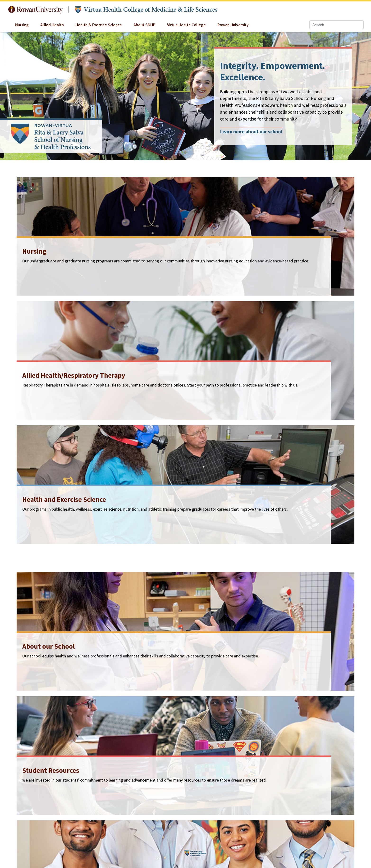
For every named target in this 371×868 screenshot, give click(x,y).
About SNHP (144, 25)
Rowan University (36, 10)
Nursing (22, 25)
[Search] (337, 25)
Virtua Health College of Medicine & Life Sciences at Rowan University (146, 10)
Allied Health (52, 25)
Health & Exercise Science (99, 25)
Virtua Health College (186, 25)
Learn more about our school (251, 132)
